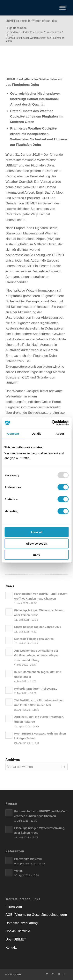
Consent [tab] (13, 433)
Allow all (36, 532)
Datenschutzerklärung (22, 923)
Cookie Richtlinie (18, 931)
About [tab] (60, 433)
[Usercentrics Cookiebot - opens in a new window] (52, 423)
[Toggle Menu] (62, 8)
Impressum (14, 907)
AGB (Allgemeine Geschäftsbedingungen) (36, 915)
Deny (36, 555)
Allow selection (36, 543)
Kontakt (11, 948)
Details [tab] (37, 433)
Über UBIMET (16, 939)
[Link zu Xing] (65, 974)
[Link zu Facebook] (53, 974)
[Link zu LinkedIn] (59, 974)
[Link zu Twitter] (47, 974)
